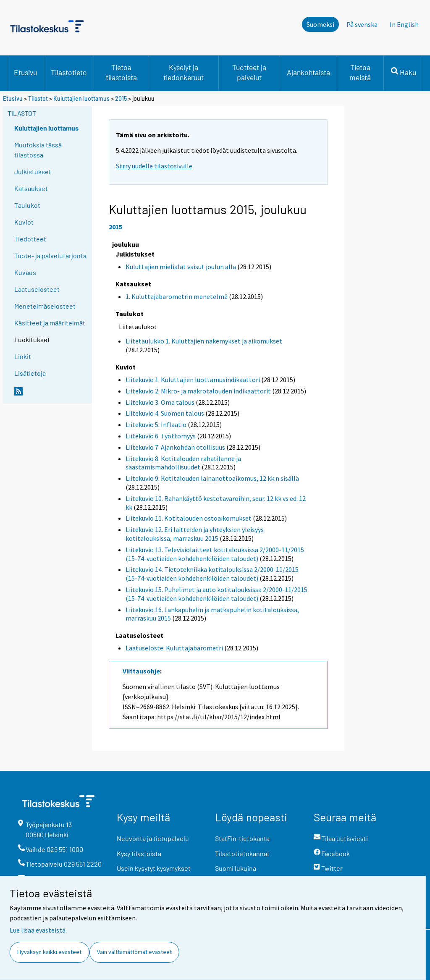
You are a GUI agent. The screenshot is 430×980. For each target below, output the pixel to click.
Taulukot (27, 205)
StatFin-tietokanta (242, 838)
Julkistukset (33, 172)
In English (404, 24)
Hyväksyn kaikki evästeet (49, 952)
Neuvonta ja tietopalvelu (153, 838)
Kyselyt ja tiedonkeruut (184, 72)
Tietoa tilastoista (121, 72)
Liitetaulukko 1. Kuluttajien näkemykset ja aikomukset (204, 341)
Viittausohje (141, 671)
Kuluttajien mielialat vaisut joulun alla (181, 267)
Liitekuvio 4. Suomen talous (165, 413)
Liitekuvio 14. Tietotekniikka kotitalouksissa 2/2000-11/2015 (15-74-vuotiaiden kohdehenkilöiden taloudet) (212, 574)
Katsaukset (31, 188)
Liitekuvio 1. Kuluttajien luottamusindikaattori (193, 380)
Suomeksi (320, 24)
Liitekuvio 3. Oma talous (160, 402)
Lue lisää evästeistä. (38, 930)
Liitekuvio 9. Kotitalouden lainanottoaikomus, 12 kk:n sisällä (212, 478)
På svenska (362, 24)
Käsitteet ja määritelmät (50, 323)
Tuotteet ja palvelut (249, 72)
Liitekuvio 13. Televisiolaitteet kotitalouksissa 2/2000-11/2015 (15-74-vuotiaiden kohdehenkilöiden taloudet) (215, 554)
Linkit (23, 356)
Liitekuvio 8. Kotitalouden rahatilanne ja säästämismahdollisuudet (183, 463)
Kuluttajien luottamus (81, 98)
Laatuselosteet (37, 289)
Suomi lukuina (236, 868)
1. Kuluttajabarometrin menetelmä (177, 296)
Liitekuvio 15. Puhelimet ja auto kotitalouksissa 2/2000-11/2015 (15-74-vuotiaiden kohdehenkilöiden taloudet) (216, 594)
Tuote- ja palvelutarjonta (50, 255)
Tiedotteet (30, 239)
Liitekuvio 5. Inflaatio (156, 424)
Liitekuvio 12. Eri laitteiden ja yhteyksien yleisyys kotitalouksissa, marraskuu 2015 (195, 534)
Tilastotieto (69, 72)
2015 (121, 98)
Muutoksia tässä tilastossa (38, 150)
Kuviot (24, 222)
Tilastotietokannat (242, 853)
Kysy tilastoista (139, 853)
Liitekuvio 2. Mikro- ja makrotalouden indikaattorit (198, 391)
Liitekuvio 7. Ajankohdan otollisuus (175, 447)
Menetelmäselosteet (45, 306)
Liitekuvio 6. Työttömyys (161, 436)
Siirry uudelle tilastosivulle (154, 166)
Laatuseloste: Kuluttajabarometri (174, 648)
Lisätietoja (30, 373)
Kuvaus (25, 272)
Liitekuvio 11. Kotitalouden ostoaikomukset (189, 518)
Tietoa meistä (360, 72)
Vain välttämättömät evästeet (134, 952)
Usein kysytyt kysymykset (154, 868)
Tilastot (38, 98)
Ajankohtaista (308, 72)
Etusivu (25, 72)
